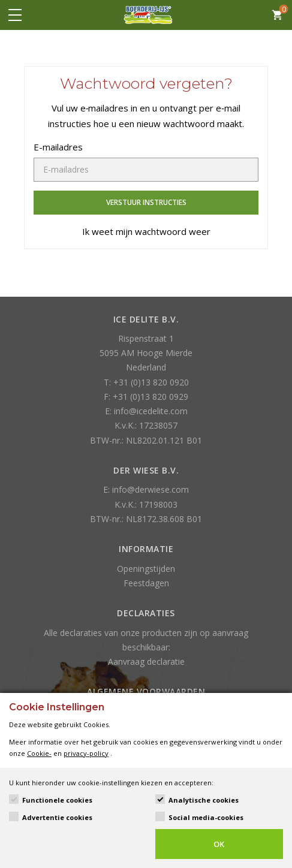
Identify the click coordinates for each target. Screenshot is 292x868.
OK (219, 844)
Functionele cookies (57, 800)
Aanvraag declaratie (146, 661)
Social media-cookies (206, 817)
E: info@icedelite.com (146, 411)
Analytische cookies (204, 800)
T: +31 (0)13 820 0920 (146, 382)
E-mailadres (58, 147)
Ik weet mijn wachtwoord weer (146, 231)
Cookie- (39, 753)
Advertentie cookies (57, 817)
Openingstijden (146, 569)
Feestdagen (146, 583)
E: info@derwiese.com (146, 489)
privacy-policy (86, 753)
